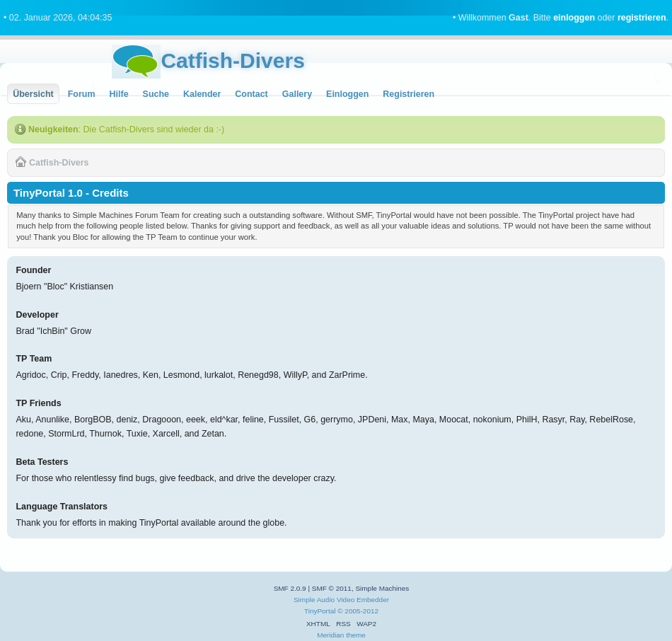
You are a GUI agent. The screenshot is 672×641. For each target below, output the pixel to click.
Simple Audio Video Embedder (341, 600)
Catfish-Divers (232, 60)
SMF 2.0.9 (290, 588)
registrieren (642, 18)
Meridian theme (341, 635)
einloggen (574, 18)
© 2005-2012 (358, 611)
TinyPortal (320, 611)
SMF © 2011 (332, 588)
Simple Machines (382, 588)
